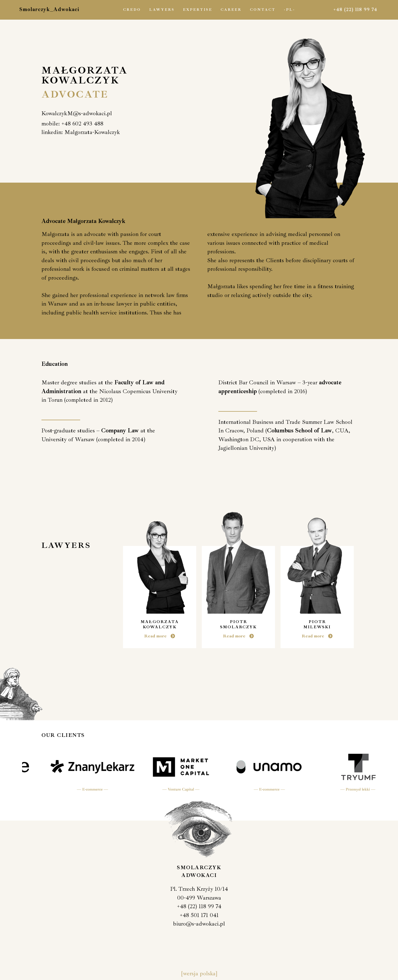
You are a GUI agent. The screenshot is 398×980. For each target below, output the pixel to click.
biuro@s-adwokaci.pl (199, 924)
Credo (132, 10)
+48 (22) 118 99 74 (355, 10)
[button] (77, 113)
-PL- (290, 10)
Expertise (198, 10)
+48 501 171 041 (199, 915)
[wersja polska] (199, 973)
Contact (263, 10)
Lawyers (162, 10)
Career (231, 10)
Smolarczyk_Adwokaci (49, 9)
